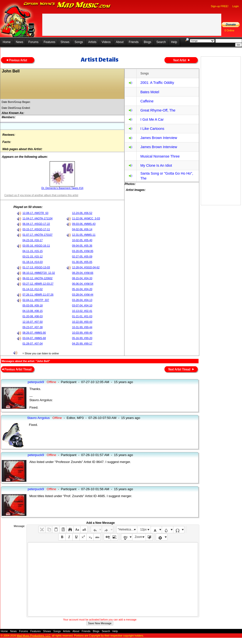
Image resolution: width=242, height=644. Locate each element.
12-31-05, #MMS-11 (84, 235)
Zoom (139, 537)
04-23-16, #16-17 (33, 240)
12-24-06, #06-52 (82, 213)
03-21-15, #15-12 (33, 256)
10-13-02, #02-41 (82, 311)
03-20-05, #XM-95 (83, 251)
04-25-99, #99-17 (82, 344)
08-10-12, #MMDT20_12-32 (39, 273)
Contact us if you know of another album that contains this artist (41, 195)
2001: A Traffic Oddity (157, 83)
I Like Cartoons (152, 129)
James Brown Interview (159, 138)
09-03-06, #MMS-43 (84, 224)
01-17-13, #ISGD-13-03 (36, 267)
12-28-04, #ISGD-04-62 (86, 267)
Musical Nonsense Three (160, 156)
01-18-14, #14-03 (33, 262)
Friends (134, 42)
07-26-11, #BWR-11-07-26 (38, 295)
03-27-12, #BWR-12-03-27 (38, 284)
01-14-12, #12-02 (33, 289)
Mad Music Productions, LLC (34, 636)
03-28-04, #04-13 (82, 300)
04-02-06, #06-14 (82, 229)
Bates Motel (150, 92)
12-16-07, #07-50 (33, 322)
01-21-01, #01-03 (82, 316)
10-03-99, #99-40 (82, 333)
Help (174, 42)
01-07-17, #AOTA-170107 (38, 235)
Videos (106, 42)
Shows (65, 42)
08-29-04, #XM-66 (83, 273)
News (20, 42)
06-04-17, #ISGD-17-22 (36, 224)
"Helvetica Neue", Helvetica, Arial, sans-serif (127, 529)
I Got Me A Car (152, 119)
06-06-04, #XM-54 (83, 284)
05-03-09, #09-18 (33, 305)
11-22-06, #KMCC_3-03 (86, 218)
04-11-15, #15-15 (33, 251)
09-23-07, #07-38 (33, 327)
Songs (79, 42)
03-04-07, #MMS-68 (34, 338)
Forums (33, 42)
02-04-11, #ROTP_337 (36, 300)
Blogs (147, 42)
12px (143, 529)
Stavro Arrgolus (38, 418)
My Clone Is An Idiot (156, 165)
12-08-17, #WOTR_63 (35, 213)
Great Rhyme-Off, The (158, 110)
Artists (92, 42)
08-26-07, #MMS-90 (34, 333)
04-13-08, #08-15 (33, 311)
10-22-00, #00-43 (82, 322)
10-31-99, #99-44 (82, 327)
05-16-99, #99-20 (82, 338)
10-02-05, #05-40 (82, 240)
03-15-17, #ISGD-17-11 (36, 229)
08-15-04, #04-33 (82, 278)
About (120, 42)
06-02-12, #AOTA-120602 (38, 278)
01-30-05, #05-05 (82, 262)
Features (50, 42)
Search (161, 42)
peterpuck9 (36, 382)
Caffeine (147, 101)
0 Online (229, 30)
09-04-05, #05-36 (82, 246)
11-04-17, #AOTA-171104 (38, 218)
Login (236, 6)
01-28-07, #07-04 (33, 344)
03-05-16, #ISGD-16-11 (36, 246)
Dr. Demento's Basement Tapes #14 (62, 188)
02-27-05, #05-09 (82, 256)
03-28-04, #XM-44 (83, 295)
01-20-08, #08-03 (33, 316)
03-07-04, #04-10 (82, 305)
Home (7, 42)
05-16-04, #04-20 (82, 289)
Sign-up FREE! (220, 6)
